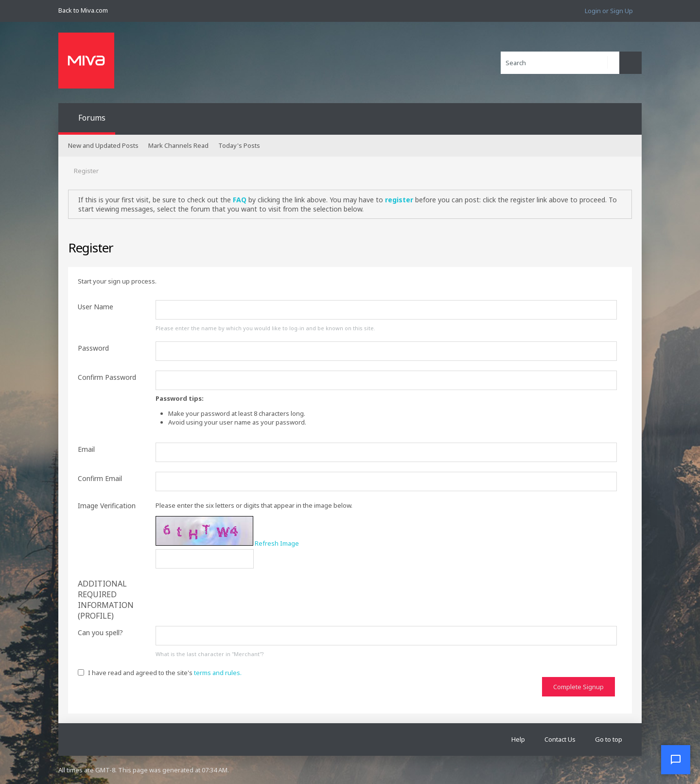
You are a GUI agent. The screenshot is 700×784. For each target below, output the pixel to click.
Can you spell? (100, 633)
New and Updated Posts (103, 145)
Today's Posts (239, 145)
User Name (96, 307)
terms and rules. (218, 673)
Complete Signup (578, 687)
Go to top (609, 739)
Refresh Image (277, 543)
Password (93, 348)
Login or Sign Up (609, 11)
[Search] (560, 63)
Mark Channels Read (178, 145)
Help (518, 739)
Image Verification (107, 506)
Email (86, 449)
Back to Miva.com (83, 10)
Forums (92, 118)
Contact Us (560, 739)
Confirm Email (100, 478)
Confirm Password (107, 377)
